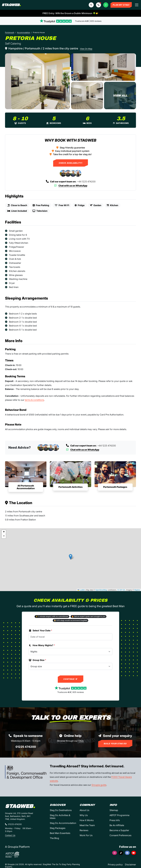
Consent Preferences (120, 835)
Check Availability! (71, 163)
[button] (98, 5)
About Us (84, 810)
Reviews (84, 830)
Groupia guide (99, 785)
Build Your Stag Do (115, 744)
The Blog (54, 838)
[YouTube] (134, 853)
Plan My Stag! (121, 5)
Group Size (37, 660)
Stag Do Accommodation (63, 823)
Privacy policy (115, 865)
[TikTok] (121, 853)
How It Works (87, 820)
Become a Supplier (119, 830)
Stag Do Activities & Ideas (60, 817)
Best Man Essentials (60, 833)
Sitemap (114, 810)
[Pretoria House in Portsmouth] (37, 81)
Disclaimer (130, 865)
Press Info (115, 820)
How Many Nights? (42, 645)
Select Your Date (40, 630)
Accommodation (24, 32)
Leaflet (81, 590)
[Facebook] (127, 853)
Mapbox (137, 590)
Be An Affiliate (117, 825)
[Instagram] (115, 853)
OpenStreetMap (101, 590)
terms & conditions (34, 400)
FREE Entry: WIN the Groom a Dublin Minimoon (70, 13)
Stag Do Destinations (61, 810)
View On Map (86, 49)
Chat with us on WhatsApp (71, 186)
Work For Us (86, 835)
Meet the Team (87, 825)
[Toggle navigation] (137, 5)
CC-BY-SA (121, 590)
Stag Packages (58, 828)
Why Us (84, 815)
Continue (71, 679)
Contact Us (10, 835)
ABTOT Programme (119, 815)
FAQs (81, 741)
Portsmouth (10, 32)
